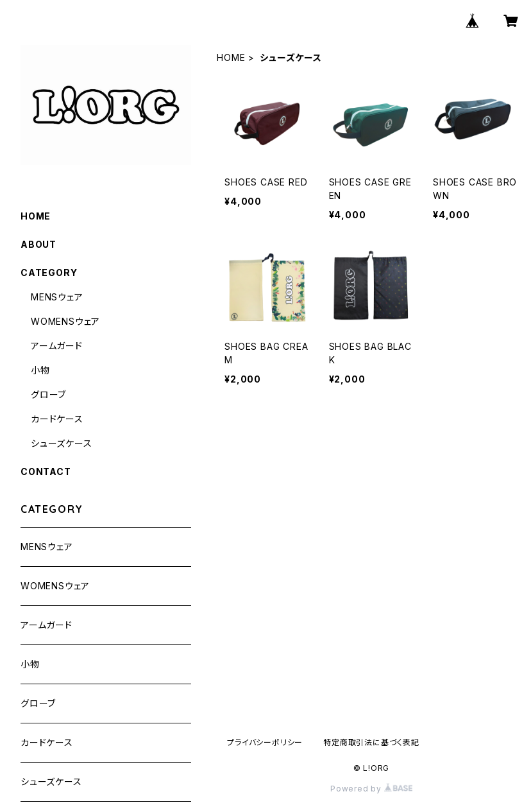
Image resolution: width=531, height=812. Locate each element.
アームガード (57, 346)
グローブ (48, 394)
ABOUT (38, 244)
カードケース (57, 419)
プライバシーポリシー (265, 742)
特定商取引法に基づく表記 (371, 742)
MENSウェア (57, 297)
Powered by (371, 789)
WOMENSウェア (65, 321)
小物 (40, 370)
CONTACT (46, 471)
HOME (231, 57)
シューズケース (62, 443)
